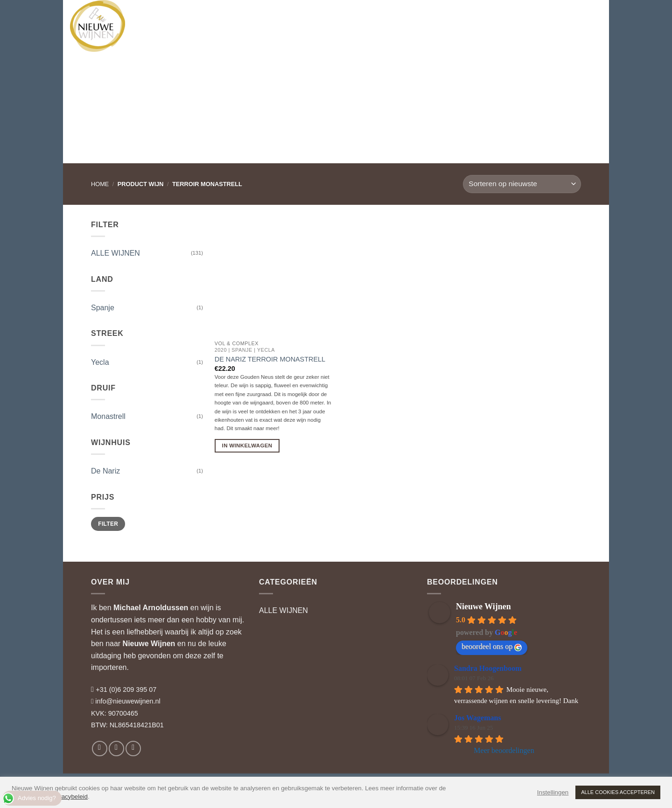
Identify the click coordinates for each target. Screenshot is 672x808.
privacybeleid (70, 797)
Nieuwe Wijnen (149, 644)
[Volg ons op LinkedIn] (133, 749)
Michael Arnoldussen (151, 608)
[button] (553, 16)
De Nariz (105, 471)
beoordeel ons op (492, 647)
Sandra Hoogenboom (488, 668)
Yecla (100, 362)
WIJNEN (160, 16)
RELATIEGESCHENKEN (336, 16)
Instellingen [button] (553, 792)
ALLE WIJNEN (115, 253)
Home (100, 184)
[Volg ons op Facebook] (100, 749)
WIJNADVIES (266, 16)
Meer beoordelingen (504, 750)
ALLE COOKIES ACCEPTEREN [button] (618, 792)
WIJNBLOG (407, 16)
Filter (108, 524)
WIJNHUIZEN (210, 16)
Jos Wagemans (478, 718)
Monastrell (108, 416)
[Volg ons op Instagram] (116, 749)
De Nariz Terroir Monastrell (270, 359)
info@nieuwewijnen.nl (128, 701)
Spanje (103, 308)
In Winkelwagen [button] (247, 446)
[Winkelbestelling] (522, 184)
